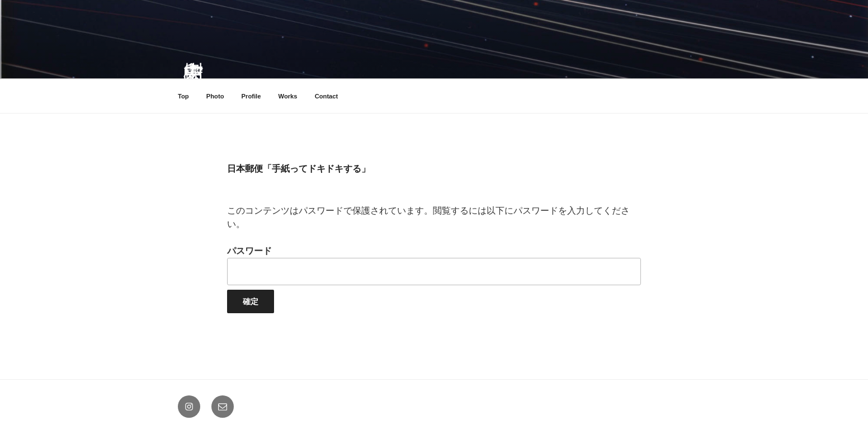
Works (288, 96)
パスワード (434, 265)
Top (183, 96)
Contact (327, 96)
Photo (215, 96)
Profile (251, 96)
